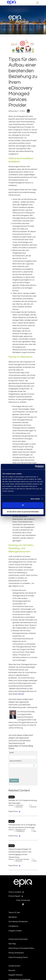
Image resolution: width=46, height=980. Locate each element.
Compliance (13, 926)
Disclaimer (13, 917)
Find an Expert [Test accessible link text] (16, 896)
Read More (14, 811)
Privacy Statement (16, 953)
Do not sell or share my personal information (23, 512)
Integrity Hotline (15, 931)
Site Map (12, 944)
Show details (35, 499)
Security (12, 970)
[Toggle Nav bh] (37, 3)
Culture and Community (18, 939)
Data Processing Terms (18, 957)
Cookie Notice (14, 966)
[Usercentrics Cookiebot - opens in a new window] (35, 467)
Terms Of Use (14, 913)
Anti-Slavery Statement (18, 922)
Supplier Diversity (15, 975)
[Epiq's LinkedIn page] (23, 904)
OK (23, 505)
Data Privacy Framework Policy (21, 948)
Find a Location (16, 892)
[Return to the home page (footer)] (12, 3)
